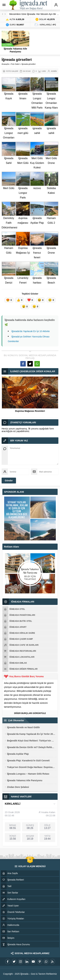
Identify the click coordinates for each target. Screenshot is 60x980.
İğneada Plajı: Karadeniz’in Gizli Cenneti (28, 761)
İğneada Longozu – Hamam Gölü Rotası (28, 774)
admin (54, 71)
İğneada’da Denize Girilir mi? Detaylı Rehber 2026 (31, 747)
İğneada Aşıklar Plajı (18, 754)
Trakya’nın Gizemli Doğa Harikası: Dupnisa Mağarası (31, 767)
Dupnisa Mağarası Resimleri (30, 411)
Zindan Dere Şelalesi (18, 787)
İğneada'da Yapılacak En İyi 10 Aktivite (31, 331)
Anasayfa (5, 64)
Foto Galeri (15, 64)
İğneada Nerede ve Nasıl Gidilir (23, 727)
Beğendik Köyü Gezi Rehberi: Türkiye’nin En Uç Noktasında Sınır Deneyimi (31, 741)
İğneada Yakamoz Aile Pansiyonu (15, 50)
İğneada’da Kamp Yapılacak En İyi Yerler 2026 (31, 734)
